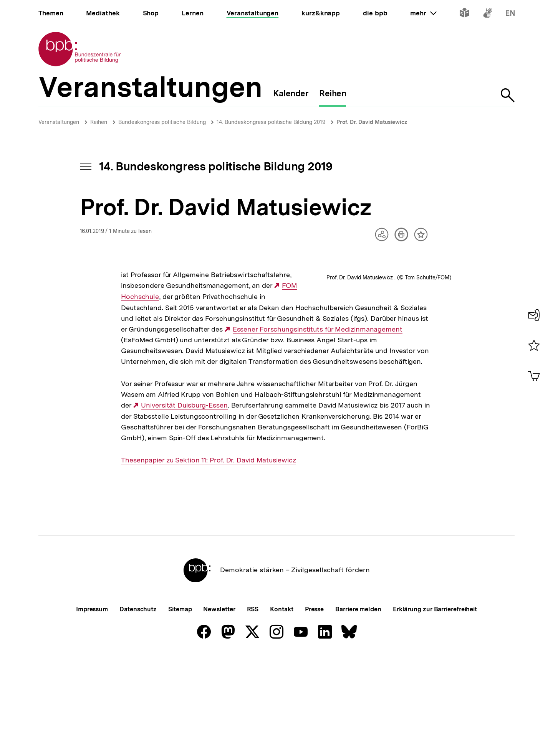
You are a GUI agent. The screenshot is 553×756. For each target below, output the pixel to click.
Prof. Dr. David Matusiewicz (372, 122)
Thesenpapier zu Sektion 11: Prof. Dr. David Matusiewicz (209, 557)
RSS (253, 707)
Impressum (92, 707)
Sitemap (180, 707)
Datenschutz (138, 707)
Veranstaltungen (59, 122)
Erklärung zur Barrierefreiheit (435, 707)
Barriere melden (358, 707)
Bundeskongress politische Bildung (163, 122)
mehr (423, 13)
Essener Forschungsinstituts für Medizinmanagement (214, 351)
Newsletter (219, 707)
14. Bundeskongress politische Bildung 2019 (271, 122)
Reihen (99, 122)
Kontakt (281, 707)
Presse (314, 707)
